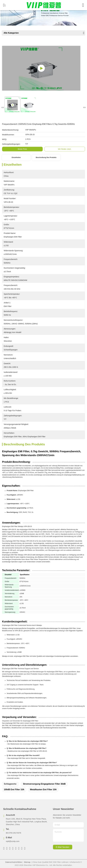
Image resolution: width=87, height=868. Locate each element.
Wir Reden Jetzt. (65, 149)
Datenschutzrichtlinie (14, 862)
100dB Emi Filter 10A (14, 790)
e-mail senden (63, 847)
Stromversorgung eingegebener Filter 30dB (44, 784)
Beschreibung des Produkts (46, 157)
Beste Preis (22, 149)
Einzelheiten (16, 157)
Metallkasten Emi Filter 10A (43, 790)
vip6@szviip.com (13, 841)
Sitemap (27, 862)
